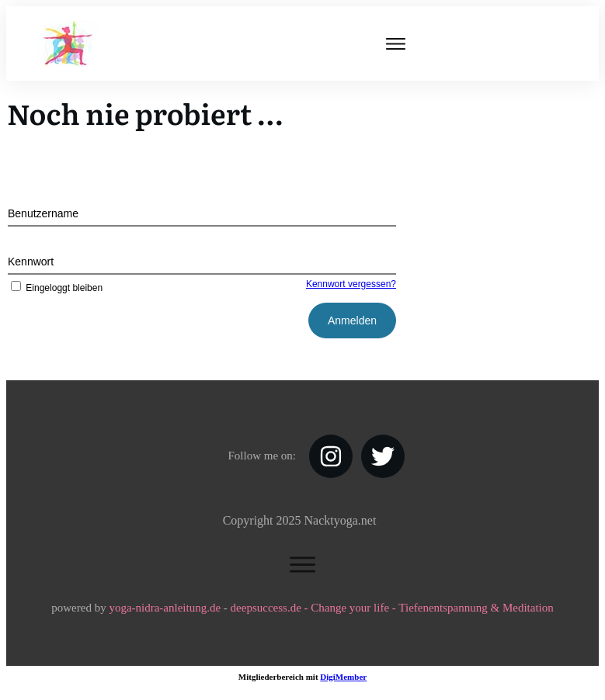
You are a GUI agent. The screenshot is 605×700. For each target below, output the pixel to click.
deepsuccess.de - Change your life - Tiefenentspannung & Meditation (392, 608)
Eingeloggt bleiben (55, 288)
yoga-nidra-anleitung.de (165, 608)
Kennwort (31, 262)
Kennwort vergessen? (351, 284)
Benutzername (43, 213)
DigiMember (343, 677)
